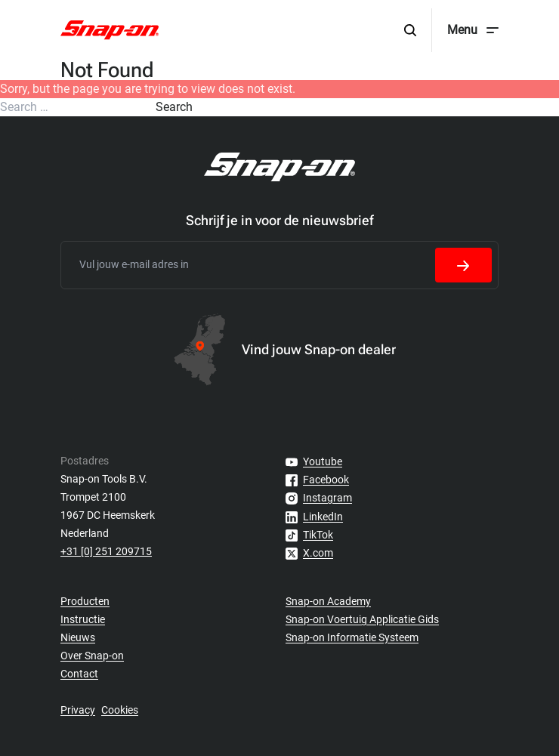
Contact (79, 674)
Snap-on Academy (328, 601)
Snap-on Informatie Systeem (352, 637)
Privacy (78, 710)
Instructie (83, 619)
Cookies (120, 710)
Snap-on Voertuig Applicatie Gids (362, 619)
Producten (85, 601)
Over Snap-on (92, 656)
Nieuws (78, 637)
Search (174, 107)
